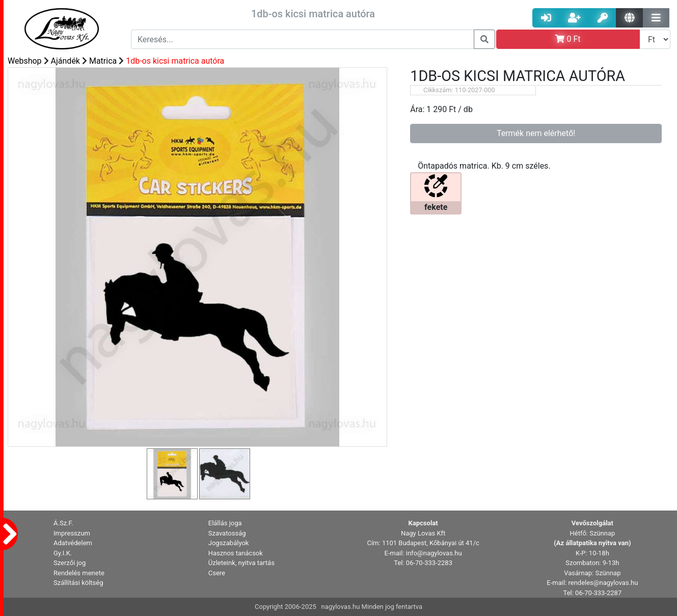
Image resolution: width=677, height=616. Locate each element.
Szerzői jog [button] (70, 563)
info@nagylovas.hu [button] (434, 553)
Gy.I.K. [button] (63, 553)
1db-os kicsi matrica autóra (175, 61)
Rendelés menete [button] (79, 573)
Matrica (103, 61)
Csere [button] (217, 573)
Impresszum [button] (72, 533)
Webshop (25, 61)
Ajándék (65, 61)
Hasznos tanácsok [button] (236, 553)
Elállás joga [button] (225, 523)
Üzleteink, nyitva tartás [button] (241, 563)
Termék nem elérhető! (536, 133)
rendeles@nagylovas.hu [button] (603, 583)
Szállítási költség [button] (78, 583)
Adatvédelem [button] (73, 543)
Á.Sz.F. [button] (63, 523)
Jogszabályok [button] (229, 543)
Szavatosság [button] (227, 533)
